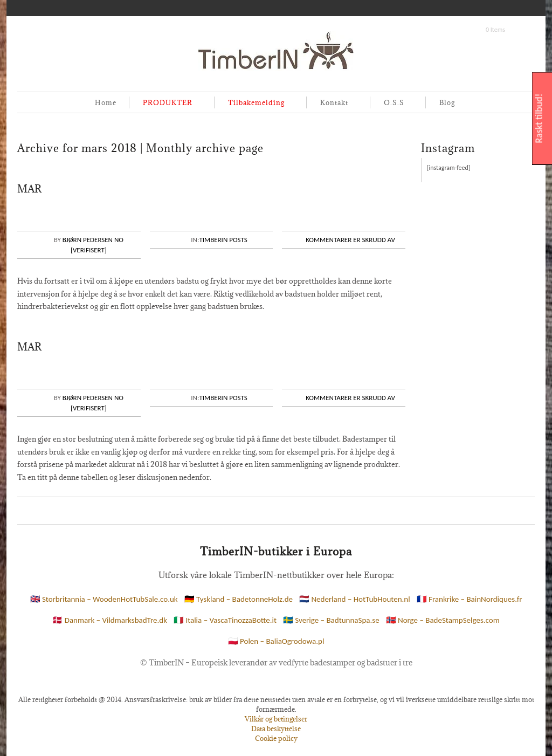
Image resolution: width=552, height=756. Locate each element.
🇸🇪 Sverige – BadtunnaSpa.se (331, 620)
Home (106, 102)
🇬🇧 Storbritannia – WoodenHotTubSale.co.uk (104, 599)
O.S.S (392, 103)
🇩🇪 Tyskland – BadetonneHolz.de (239, 599)
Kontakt (332, 103)
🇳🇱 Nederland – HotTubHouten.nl (355, 599)
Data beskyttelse (276, 728)
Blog (447, 102)
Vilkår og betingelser (276, 719)
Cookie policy (276, 738)
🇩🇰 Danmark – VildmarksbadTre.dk (110, 620)
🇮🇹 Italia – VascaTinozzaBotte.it (225, 620)
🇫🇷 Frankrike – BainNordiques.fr (470, 599)
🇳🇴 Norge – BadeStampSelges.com (443, 620)
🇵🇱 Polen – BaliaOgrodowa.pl (276, 641)
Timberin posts (223, 240)
